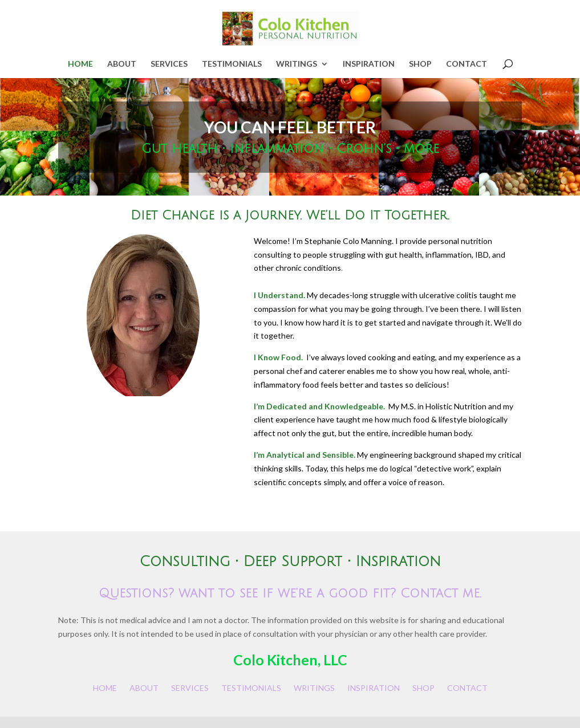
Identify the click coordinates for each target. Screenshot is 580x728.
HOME (80, 64)
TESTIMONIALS (232, 64)
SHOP (420, 64)
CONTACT (467, 64)
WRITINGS (297, 64)
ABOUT (122, 64)
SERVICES (169, 64)
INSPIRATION (369, 64)
